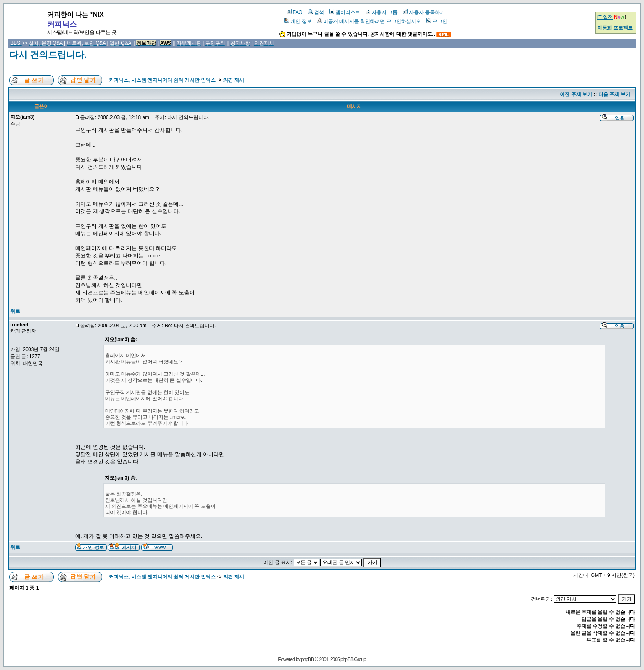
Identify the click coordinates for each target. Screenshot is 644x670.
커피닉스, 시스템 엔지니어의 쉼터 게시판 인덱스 (162, 80)
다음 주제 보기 (615, 94)
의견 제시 (233, 80)
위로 (15, 311)
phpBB (307, 659)
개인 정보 (298, 21)
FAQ (295, 12)
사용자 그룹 (382, 12)
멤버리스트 (345, 12)
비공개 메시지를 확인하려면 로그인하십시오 (369, 21)
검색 (316, 12)
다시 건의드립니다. (48, 55)
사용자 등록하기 (424, 12)
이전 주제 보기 (576, 94)
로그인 (437, 21)
